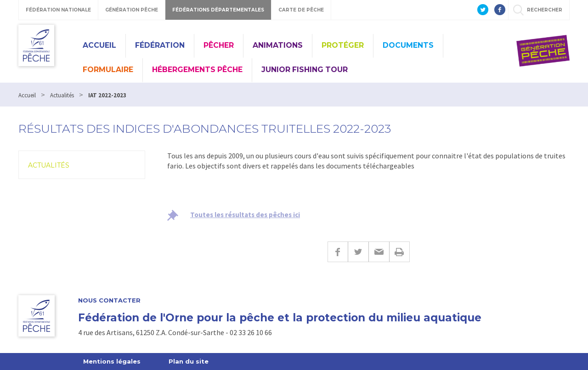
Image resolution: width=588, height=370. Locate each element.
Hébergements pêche (197, 70)
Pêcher (219, 45)
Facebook (338, 252)
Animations (278, 45)
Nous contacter (109, 300)
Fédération (160, 45)
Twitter (358, 252)
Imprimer (399, 252)
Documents (408, 45)
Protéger (343, 45)
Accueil (99, 45)
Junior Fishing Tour (305, 70)
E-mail (379, 252)
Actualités (49, 165)
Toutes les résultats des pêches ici (245, 215)
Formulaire (108, 70)
